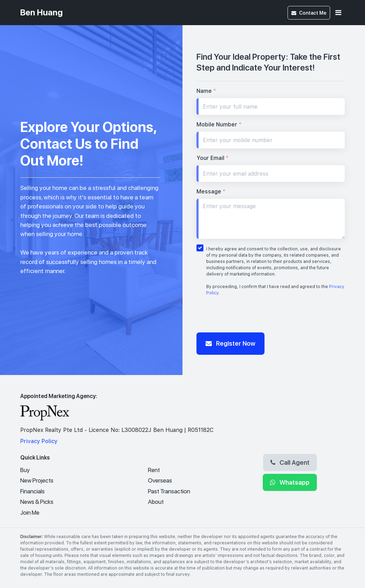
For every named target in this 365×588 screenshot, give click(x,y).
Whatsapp (290, 482)
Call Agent (290, 462)
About (156, 502)
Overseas (160, 480)
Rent (154, 470)
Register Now (230, 343)
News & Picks (37, 502)
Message (211, 192)
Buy (25, 470)
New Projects (37, 480)
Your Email (213, 158)
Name (206, 91)
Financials (32, 491)
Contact (309, 13)
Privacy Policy (39, 441)
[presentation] (249, 316)
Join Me (30, 513)
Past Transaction (169, 491)
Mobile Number (219, 124)
